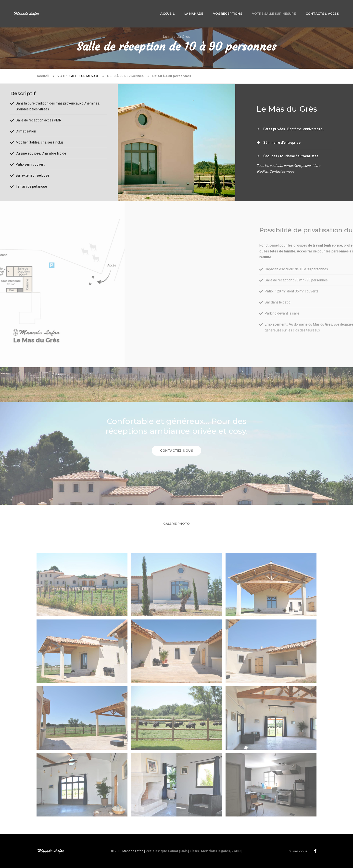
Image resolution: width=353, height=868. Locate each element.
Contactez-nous (282, 171)
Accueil (132, 9)
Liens (194, 851)
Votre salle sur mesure (239, 9)
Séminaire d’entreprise (282, 143)
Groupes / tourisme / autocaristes (291, 156)
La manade (159, 9)
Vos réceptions (192, 9)
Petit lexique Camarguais (167, 851)
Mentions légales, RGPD (221, 851)
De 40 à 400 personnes (172, 76)
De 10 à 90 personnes (126, 76)
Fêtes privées (274, 129)
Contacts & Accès (287, 9)
